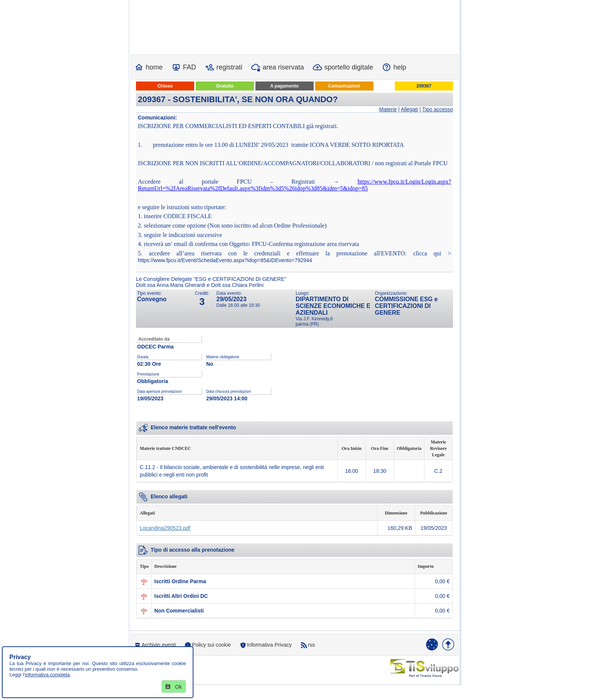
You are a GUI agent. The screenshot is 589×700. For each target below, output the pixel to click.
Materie (388, 109)
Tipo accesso (438, 109)
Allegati (409, 109)
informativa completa (47, 675)
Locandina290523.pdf (165, 528)
